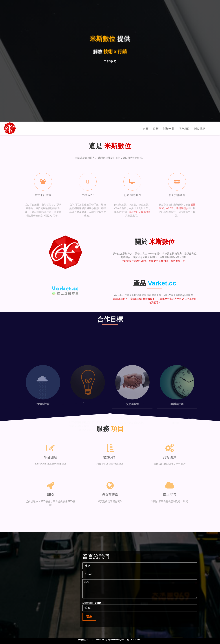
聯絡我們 (200, 129)
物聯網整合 (182, 208)
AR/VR (170, 208)
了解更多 (110, 62)
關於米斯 (169, 129)
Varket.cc (162, 283)
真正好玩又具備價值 (140, 212)
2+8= (98, 603)
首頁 (147, 130)
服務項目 (184, 129)
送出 (89, 617)
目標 (156, 129)
